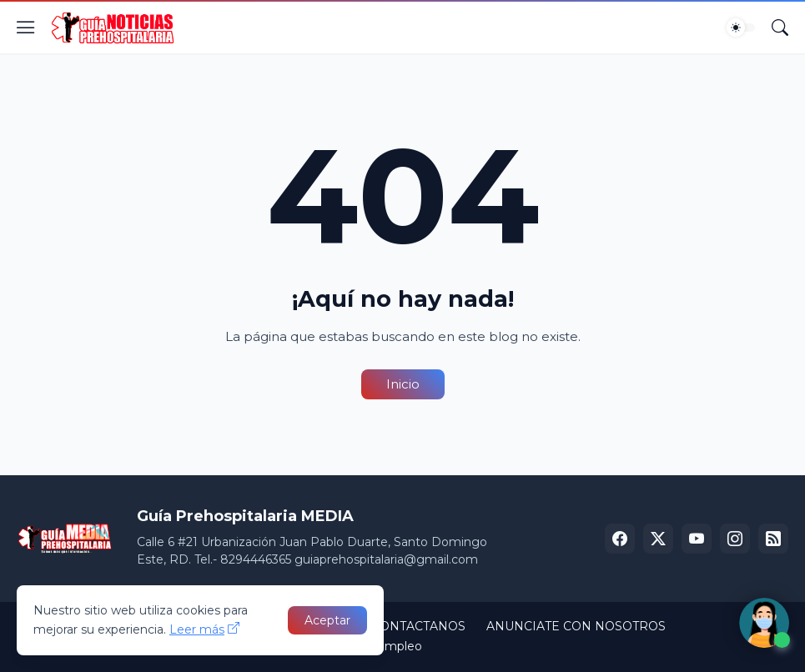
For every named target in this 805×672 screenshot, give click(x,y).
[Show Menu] (26, 28)
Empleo (399, 646)
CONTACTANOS (418, 626)
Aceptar (327, 620)
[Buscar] (780, 28)
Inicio (403, 384)
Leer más (197, 629)
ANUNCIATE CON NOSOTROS (576, 626)
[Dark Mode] (741, 28)
